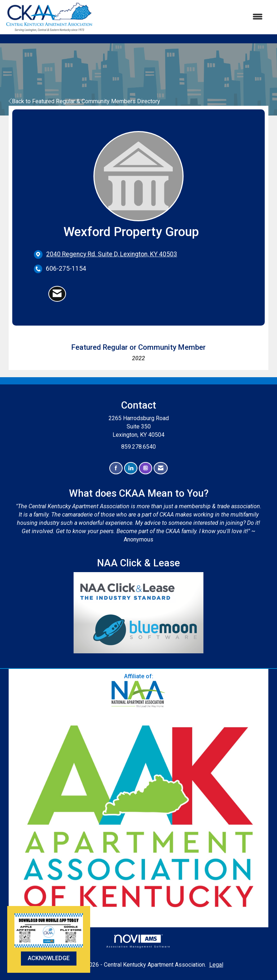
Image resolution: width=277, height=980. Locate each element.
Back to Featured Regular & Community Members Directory (84, 101)
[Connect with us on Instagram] (146, 468)
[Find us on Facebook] (116, 468)
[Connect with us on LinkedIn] (131, 468)
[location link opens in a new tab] (112, 254)
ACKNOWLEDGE (49, 958)
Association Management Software (138, 941)
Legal (216, 965)
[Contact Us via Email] (161, 468)
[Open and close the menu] (181, 17)
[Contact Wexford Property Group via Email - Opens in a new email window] (57, 294)
